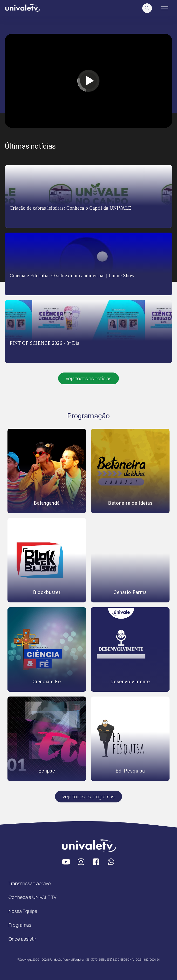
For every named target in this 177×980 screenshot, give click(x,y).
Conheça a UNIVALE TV (32, 897)
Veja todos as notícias (88, 378)
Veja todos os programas (88, 797)
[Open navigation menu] (164, 8)
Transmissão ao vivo (30, 883)
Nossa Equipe (23, 911)
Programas (20, 925)
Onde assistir (22, 939)
